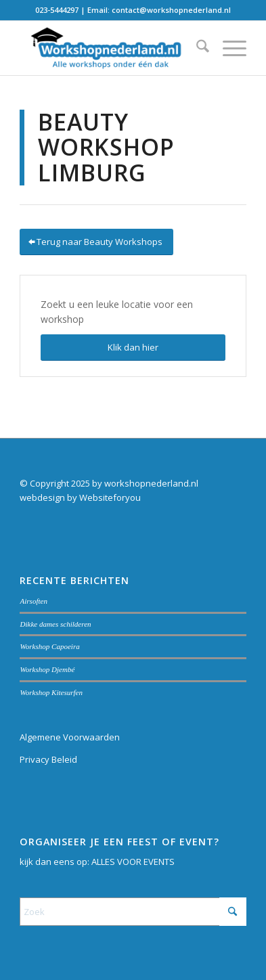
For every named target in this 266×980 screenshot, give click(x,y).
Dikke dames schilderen (55, 624)
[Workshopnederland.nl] (110, 48)
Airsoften (34, 601)
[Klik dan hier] (133, 348)
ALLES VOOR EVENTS (133, 862)
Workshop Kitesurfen (51, 692)
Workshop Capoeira (49, 646)
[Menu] (228, 48)
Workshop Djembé (47, 669)
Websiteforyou (110, 497)
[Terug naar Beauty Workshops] (96, 242)
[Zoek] (196, 48)
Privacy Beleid (48, 759)
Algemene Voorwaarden (70, 737)
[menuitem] (196, 48)
